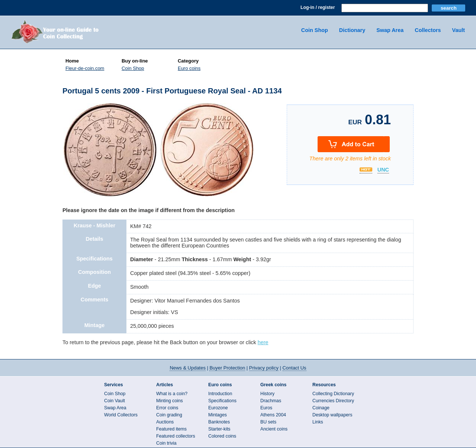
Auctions (165, 422)
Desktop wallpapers (332, 415)
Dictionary (352, 30)
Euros (266, 408)
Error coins (167, 408)
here (263, 342)
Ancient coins (274, 429)
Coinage (321, 408)
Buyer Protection (227, 368)
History (267, 394)
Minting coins (170, 401)
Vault (459, 30)
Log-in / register (318, 7)
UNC (383, 170)
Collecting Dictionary (333, 394)
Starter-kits (219, 429)
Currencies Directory (333, 401)
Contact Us (295, 368)
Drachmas (271, 401)
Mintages (218, 415)
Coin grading (169, 415)
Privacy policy (264, 368)
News (187, 368)
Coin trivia (166, 443)
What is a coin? (172, 394)
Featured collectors (176, 436)
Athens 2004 (273, 415)
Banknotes (219, 422)
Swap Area (390, 30)
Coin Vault (115, 401)
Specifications (222, 401)
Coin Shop (315, 30)
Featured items (171, 429)
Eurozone (218, 408)
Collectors (428, 30)
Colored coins (222, 436)
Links (318, 422)
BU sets (268, 422)
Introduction (220, 394)
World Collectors (121, 415)
